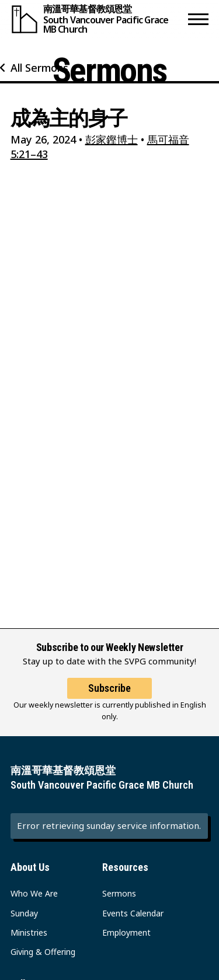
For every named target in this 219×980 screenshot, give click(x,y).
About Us (30, 867)
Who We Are (34, 893)
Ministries (29, 932)
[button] (198, 19)
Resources (125, 867)
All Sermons (39, 68)
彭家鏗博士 (112, 139)
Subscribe (109, 688)
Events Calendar (133, 913)
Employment (126, 932)
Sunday (24, 913)
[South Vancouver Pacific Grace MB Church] (97, 19)
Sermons (119, 893)
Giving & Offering (43, 952)
